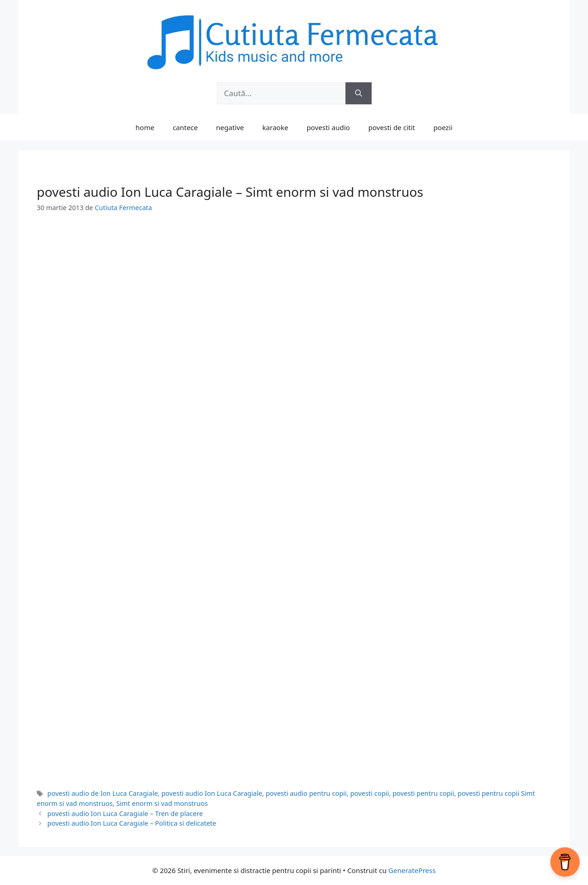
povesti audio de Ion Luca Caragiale (102, 793)
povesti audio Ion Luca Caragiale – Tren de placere (125, 814)
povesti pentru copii (423, 793)
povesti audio (328, 127)
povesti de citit (392, 127)
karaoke (275, 127)
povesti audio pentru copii (306, 793)
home (145, 127)
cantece (185, 127)
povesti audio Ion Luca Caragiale (212, 793)
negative (230, 127)
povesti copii (369, 793)
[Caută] (359, 93)
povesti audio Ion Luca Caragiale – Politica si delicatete (132, 823)
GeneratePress (412, 870)
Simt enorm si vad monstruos (162, 803)
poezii (443, 127)
